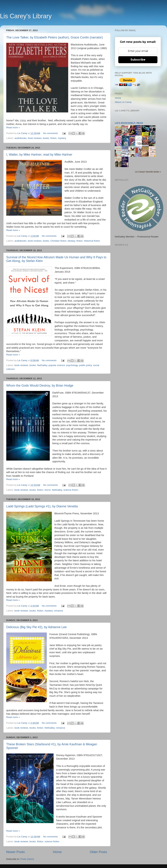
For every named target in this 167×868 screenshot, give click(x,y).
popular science (57, 365)
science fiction (71, 490)
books (46, 138)
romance (59, 611)
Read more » (13, 127)
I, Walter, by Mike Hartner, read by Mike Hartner (39, 155)
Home (57, 852)
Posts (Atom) (27, 859)
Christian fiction (58, 241)
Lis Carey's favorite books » (148, 172)
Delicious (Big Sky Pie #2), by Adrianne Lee (36, 627)
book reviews (35, 138)
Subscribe (138, 60)
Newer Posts (15, 852)
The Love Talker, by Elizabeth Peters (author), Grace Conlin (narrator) (55, 37)
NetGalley (42, 365)
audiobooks (20, 138)
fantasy (72, 241)
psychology (72, 365)
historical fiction (92, 241)
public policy (86, 365)
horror (48, 490)
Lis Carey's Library (26, 16)
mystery (62, 138)
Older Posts (98, 852)
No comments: (51, 133)
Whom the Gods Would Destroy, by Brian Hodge (40, 386)
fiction (53, 138)
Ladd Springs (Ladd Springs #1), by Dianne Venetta (42, 506)
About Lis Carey (123, 102)
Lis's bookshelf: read (129, 123)
